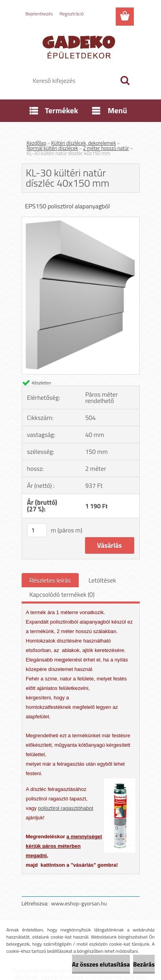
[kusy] (37, 530)
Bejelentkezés (39, 14)
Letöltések (102, 580)
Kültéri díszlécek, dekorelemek (83, 143)
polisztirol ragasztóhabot (66, 808)
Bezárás (144, 964)
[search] (125, 81)
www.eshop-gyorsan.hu (79, 903)
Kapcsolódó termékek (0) (62, 594)
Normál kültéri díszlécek (52, 148)
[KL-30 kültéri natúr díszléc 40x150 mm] (81, 220)
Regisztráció (71, 14)
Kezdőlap (37, 143)
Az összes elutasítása (101, 964)
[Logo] (80, 46)
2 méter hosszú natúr (106, 148)
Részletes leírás (50, 580)
